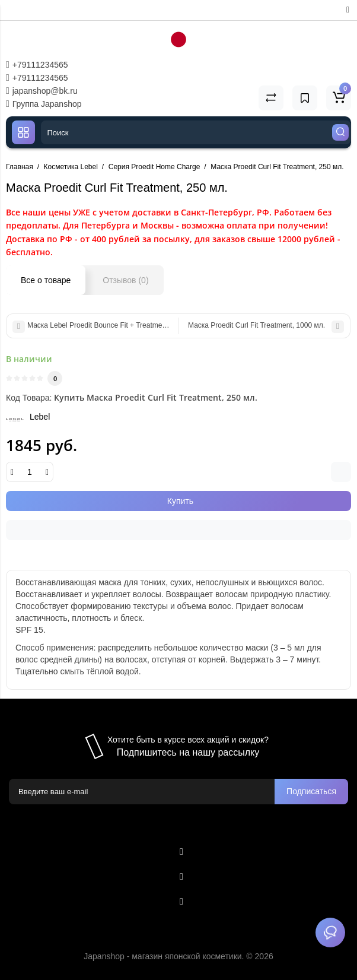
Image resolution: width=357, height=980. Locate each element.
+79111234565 (37, 65)
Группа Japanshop (44, 104)
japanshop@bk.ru (42, 91)
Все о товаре (46, 280)
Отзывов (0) (125, 280)
